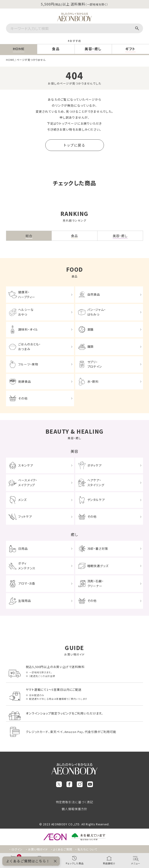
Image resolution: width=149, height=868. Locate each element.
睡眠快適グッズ (98, 566)
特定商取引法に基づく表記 (75, 802)
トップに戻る (74, 145)
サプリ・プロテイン (95, 364)
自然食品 (94, 294)
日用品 (23, 549)
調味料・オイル (28, 329)
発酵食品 (25, 381)
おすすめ (75, 41)
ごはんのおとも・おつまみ (29, 347)
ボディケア (95, 465)
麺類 (91, 346)
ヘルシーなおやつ (26, 312)
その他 (23, 398)
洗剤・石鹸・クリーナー (96, 583)
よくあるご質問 (63, 849)
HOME (10, 60)
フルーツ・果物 (28, 364)
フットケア (25, 516)
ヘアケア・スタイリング (96, 483)
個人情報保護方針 (74, 809)
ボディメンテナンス (27, 566)
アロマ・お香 (27, 583)
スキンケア (26, 465)
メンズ (22, 500)
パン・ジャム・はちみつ (97, 312)
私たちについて (87, 849)
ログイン (17, 849)
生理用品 (25, 601)
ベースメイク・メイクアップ (28, 483)
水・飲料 (93, 381)
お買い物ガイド (38, 849)
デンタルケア (96, 500)
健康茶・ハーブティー (27, 294)
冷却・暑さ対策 (98, 549)
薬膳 (91, 329)
